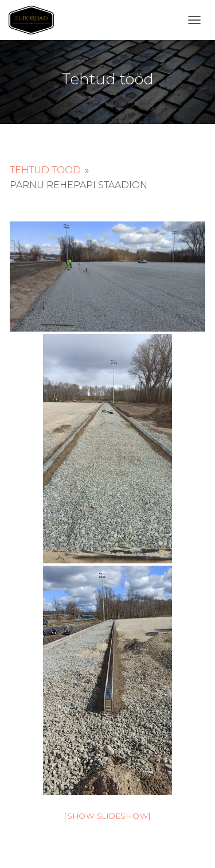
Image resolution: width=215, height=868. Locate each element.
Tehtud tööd (45, 170)
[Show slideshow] (107, 816)
